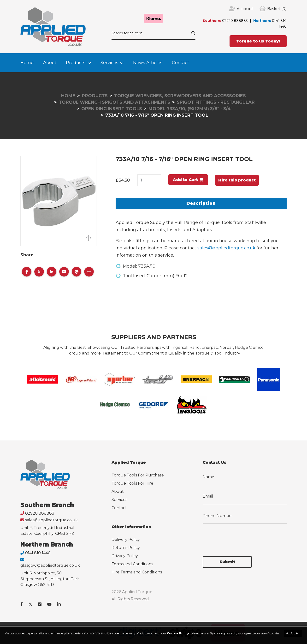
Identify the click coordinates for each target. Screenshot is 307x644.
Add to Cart (188, 180)
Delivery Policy (126, 539)
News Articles (148, 63)
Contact (180, 63)
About (50, 63)
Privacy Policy (125, 556)
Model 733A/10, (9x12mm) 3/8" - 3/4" (190, 109)
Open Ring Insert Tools (112, 109)
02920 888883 (235, 21)
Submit (227, 562)
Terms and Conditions (132, 564)
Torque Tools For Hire (132, 483)
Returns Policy (126, 548)
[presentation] (239, 537)
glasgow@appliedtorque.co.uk (50, 565)
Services (109, 63)
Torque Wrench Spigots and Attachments (115, 102)
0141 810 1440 (38, 553)
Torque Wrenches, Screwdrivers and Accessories (180, 96)
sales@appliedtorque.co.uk (226, 248)
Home (27, 63)
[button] (27, 272)
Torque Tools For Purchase (138, 475)
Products (76, 63)
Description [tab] (201, 203)
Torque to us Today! (258, 41)
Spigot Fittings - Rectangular (216, 102)
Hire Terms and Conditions (137, 572)
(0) (277, 9)
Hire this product (237, 180)
